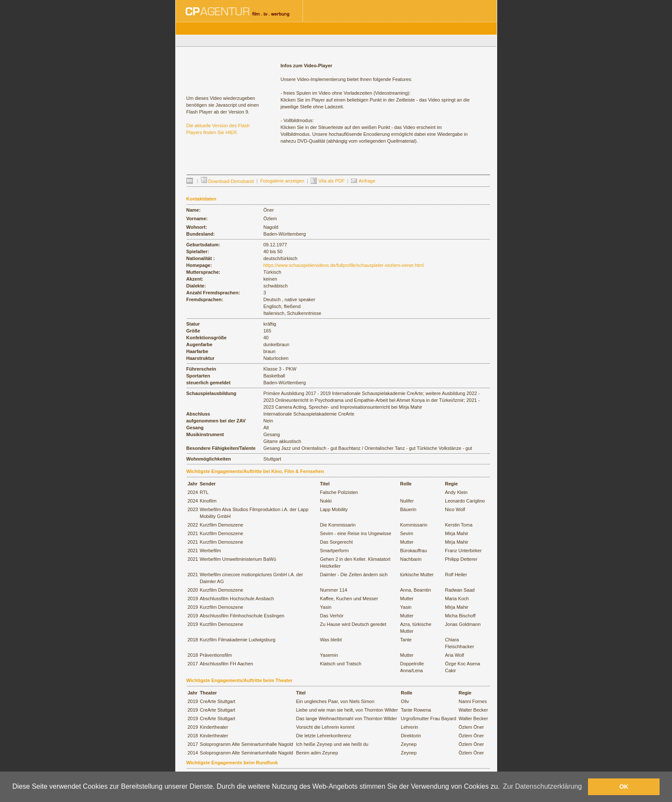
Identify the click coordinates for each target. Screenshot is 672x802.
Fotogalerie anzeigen (282, 181)
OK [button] (624, 787)
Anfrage (367, 181)
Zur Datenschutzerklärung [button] (543, 786)
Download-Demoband (227, 181)
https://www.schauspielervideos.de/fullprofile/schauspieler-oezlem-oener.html (344, 265)
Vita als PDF (331, 181)
